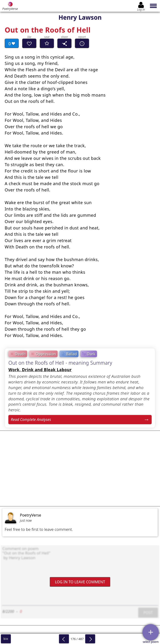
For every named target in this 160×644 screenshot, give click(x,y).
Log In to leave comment (80, 582)
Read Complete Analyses (31, 419)
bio (6, 639)
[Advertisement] (80, 468)
